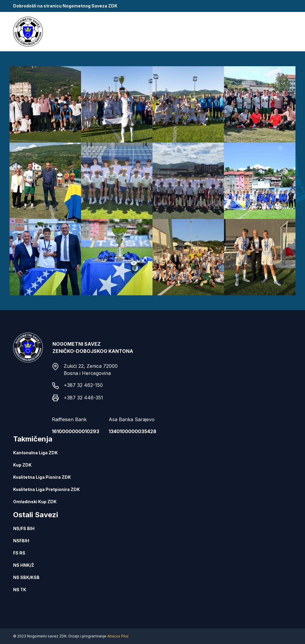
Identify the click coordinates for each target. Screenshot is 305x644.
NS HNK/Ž (24, 565)
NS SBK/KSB (26, 577)
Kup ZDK (22, 465)
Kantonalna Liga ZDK (35, 453)
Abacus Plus (118, 636)
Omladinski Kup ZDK (35, 502)
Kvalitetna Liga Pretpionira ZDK (46, 489)
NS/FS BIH (24, 528)
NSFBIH (21, 541)
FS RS (19, 553)
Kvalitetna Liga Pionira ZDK (42, 477)
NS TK (20, 590)
